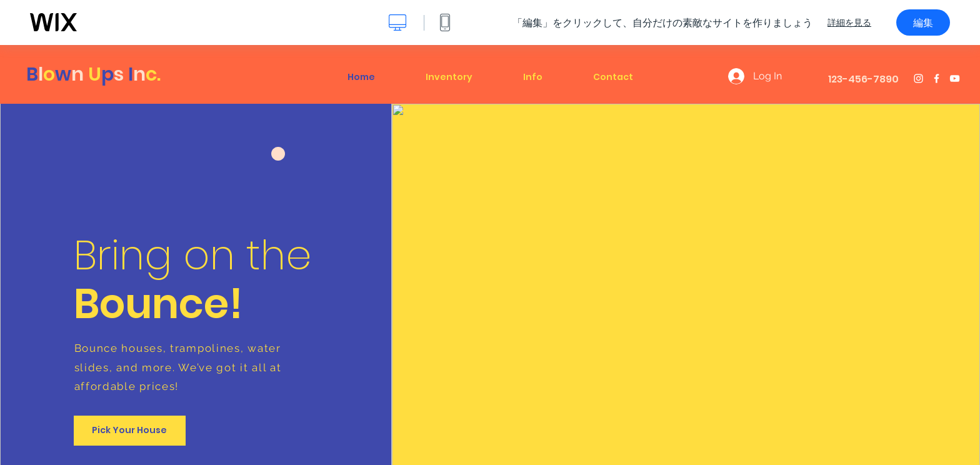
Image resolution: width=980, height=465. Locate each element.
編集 (923, 22)
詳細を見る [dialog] (849, 22)
